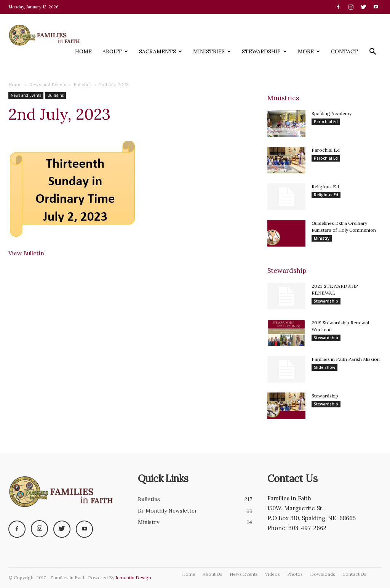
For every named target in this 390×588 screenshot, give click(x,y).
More (309, 51)
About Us (213, 574)
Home (83, 51)
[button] (372, 53)
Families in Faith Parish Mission (346, 359)
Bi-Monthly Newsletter (168, 511)
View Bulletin (26, 253)
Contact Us (354, 574)
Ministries (212, 51)
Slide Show (324, 367)
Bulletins (83, 84)
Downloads (323, 574)
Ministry (322, 238)
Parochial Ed (326, 122)
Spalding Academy (332, 113)
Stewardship (264, 51)
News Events (244, 574)
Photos (295, 574)
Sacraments (161, 51)
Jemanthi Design (133, 578)
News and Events (48, 84)
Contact (344, 51)
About (115, 51)
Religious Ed (325, 187)
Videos (273, 574)
